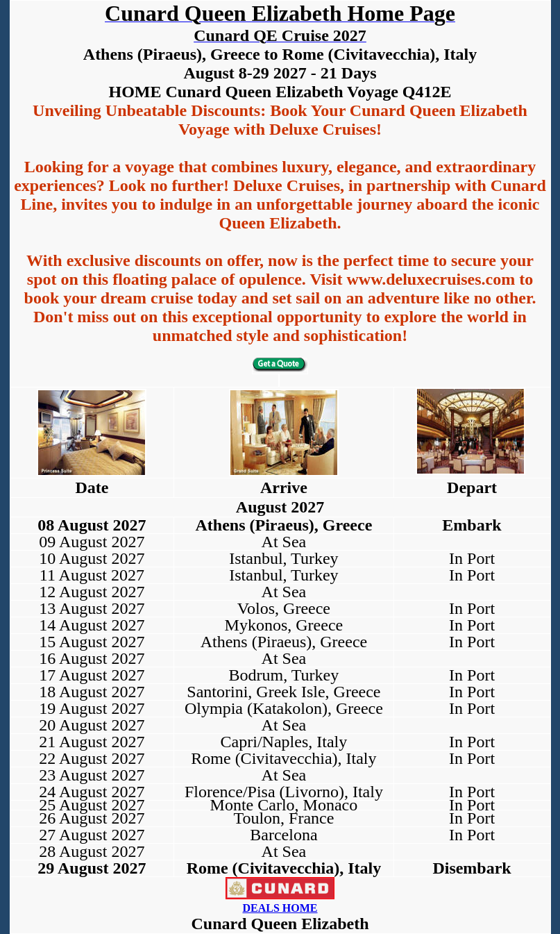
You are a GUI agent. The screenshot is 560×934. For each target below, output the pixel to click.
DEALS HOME (280, 908)
